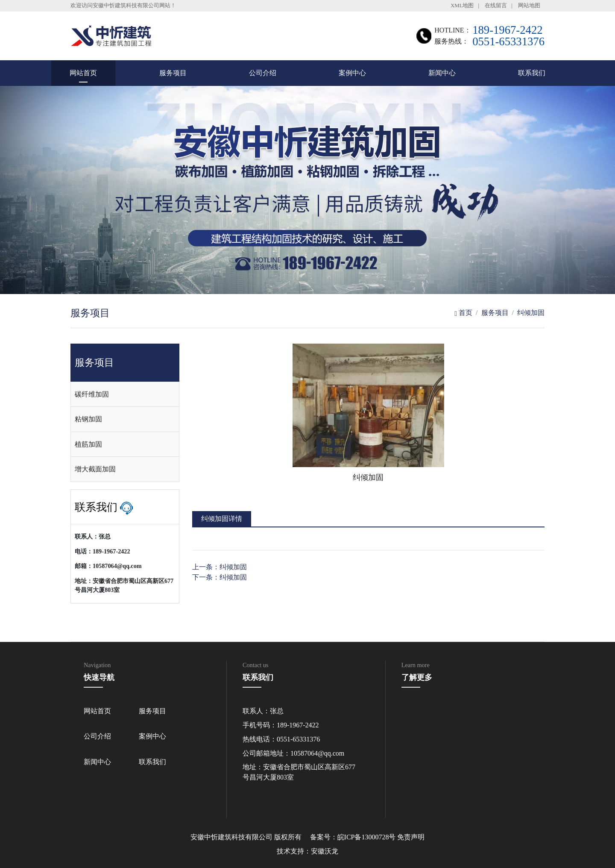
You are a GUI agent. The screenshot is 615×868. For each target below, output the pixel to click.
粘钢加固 (88, 419)
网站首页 (83, 73)
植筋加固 (88, 444)
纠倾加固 (531, 313)
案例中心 (352, 73)
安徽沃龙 (325, 851)
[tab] (125, 394)
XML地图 (462, 6)
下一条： (220, 577)
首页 (463, 313)
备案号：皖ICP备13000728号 (353, 837)
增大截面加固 (95, 469)
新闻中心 (442, 73)
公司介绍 (263, 73)
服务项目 (173, 73)
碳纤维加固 (92, 394)
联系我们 (532, 73)
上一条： (220, 567)
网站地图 (529, 6)
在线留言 (496, 6)
